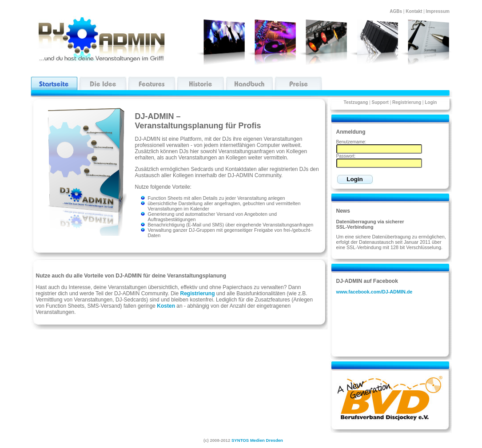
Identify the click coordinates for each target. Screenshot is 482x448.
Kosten (166, 306)
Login (431, 102)
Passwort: (346, 156)
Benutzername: (351, 142)
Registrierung (407, 102)
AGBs (396, 11)
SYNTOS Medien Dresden (257, 440)
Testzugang (356, 102)
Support (380, 102)
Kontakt (414, 11)
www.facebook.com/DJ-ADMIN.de (374, 292)
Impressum (439, 11)
